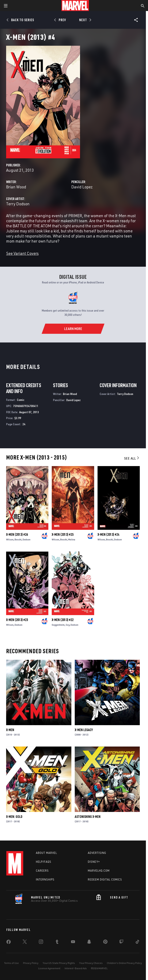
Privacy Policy (31, 963)
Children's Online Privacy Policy (124, 963)
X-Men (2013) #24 (108, 534)
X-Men (10, 730)
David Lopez (82, 187)
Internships (45, 879)
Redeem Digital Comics (105, 879)
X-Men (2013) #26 (17, 534)
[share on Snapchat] (89, 943)
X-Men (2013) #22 (63, 620)
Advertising (97, 853)
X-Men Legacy (84, 730)
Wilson (10, 539)
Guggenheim (58, 625)
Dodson (26, 539)
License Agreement (49, 968)
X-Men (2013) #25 (63, 534)
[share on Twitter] (25, 943)
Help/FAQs (44, 862)
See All (132, 458)
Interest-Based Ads (76, 968)
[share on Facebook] (9, 943)
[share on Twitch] (121, 943)
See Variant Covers (22, 253)
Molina (72, 539)
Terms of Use (11, 963)
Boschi (18, 539)
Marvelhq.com (99, 871)
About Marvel (46, 853)
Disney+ (94, 862)
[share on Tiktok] (137, 943)
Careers (42, 871)
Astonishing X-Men (88, 817)
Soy (68, 625)
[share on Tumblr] (57, 943)
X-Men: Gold (14, 817)
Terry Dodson (18, 204)
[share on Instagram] (41, 943)
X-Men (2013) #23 (17, 620)
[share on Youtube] (73, 943)
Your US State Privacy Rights (59, 963)
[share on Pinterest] (105, 943)
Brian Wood (16, 187)
